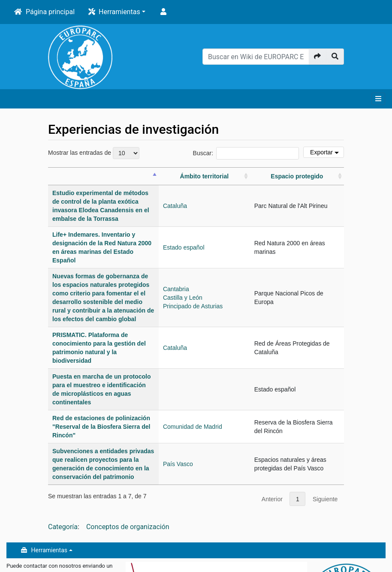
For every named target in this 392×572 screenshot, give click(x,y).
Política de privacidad (35, 537)
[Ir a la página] (318, 57)
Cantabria (242, 259)
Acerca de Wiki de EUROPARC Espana (57, 550)
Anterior (272, 422)
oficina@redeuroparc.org (37, 506)
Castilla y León (249, 268)
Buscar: (246, 153)
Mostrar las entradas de (94, 153)
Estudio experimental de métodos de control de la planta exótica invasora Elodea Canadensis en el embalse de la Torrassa (133, 210)
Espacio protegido (309, 181)
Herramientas (119, 12)
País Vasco (244, 391)
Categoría (63, 450)
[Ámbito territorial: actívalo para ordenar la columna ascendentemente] (249, 181)
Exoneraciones (26, 562)
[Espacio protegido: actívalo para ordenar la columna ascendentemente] (309, 181)
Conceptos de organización (128, 450)
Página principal (50, 12)
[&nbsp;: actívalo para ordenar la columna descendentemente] (136, 181)
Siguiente (325, 422)
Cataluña (241, 210)
